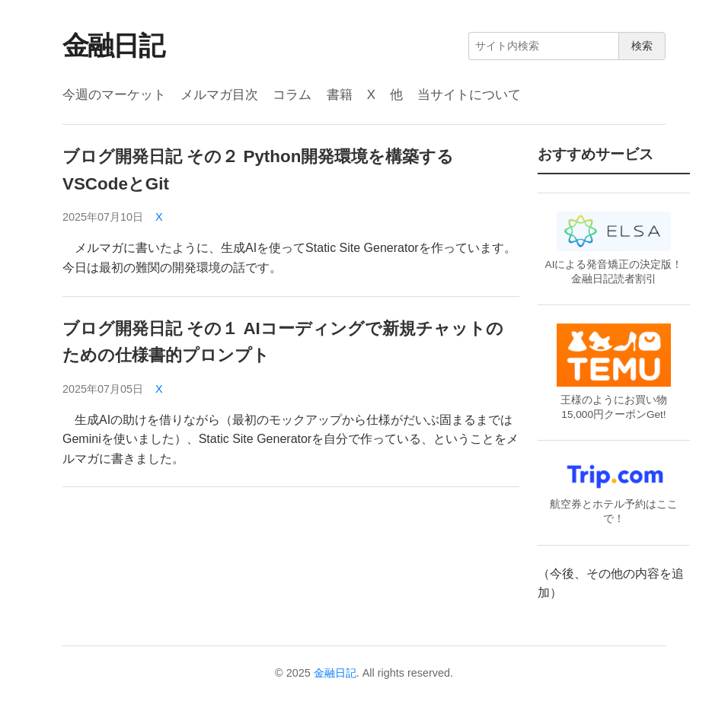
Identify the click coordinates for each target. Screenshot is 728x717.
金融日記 (113, 45)
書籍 (340, 95)
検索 (642, 46)
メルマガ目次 (219, 95)
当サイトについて (469, 95)
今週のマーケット (114, 95)
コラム (292, 95)
